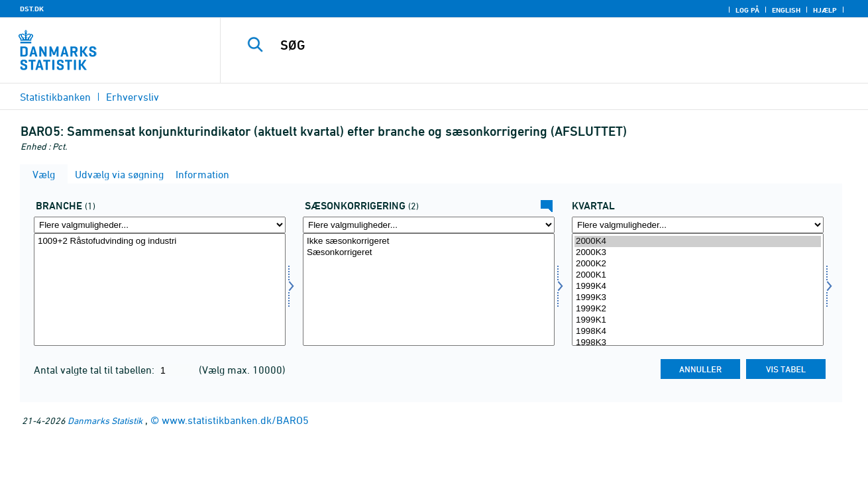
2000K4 (698, 241)
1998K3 (698, 343)
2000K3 (698, 253)
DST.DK (32, 9)
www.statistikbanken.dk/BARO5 (235, 420)
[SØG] (530, 45)
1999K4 (698, 287)
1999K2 (698, 309)
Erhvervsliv (133, 97)
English (786, 10)
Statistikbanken (55, 97)
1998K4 (698, 332)
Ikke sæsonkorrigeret (429, 241)
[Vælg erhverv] (160, 290)
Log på (747, 10)
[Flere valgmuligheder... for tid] (698, 225)
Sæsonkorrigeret (429, 253)
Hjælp (825, 10)
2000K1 (698, 275)
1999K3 (698, 298)
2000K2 (698, 264)
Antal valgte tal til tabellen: (95, 370)
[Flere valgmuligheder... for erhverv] (160, 225)
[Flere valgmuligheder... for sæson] (429, 225)
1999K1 (698, 320)
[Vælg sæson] (429, 290)
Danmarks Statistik (105, 420)
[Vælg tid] (698, 290)
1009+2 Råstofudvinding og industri (160, 241)
